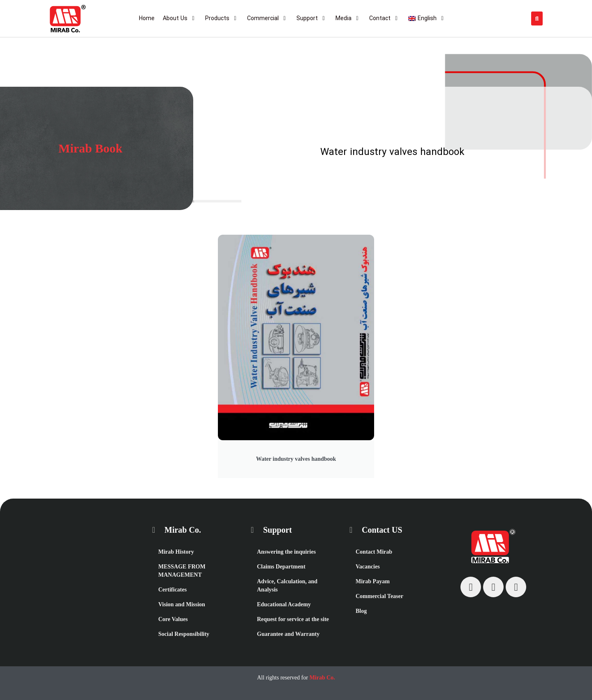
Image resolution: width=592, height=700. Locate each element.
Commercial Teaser (379, 596)
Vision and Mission (182, 604)
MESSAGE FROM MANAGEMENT (182, 571)
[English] (427, 18)
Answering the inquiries (286, 552)
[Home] (147, 18)
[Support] (312, 18)
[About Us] (180, 18)
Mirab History (176, 552)
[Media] (348, 18)
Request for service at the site (293, 619)
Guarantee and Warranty (288, 634)
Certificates (172, 590)
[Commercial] (268, 18)
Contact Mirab (374, 552)
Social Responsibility (184, 634)
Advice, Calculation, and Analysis (287, 586)
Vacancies (368, 567)
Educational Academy (284, 604)
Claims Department (281, 567)
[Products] (222, 18)
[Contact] (385, 18)
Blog (361, 611)
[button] (537, 19)
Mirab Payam (373, 581)
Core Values (173, 619)
